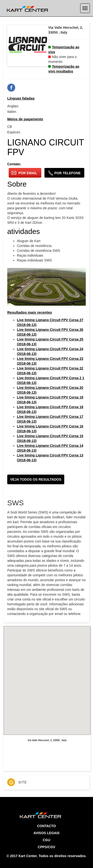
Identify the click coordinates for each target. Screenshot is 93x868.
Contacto (46, 826)
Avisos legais (47, 833)
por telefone (64, 173)
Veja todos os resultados (36, 479)
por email (24, 173)
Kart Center (27, 856)
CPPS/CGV (46, 847)
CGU (46, 840)
